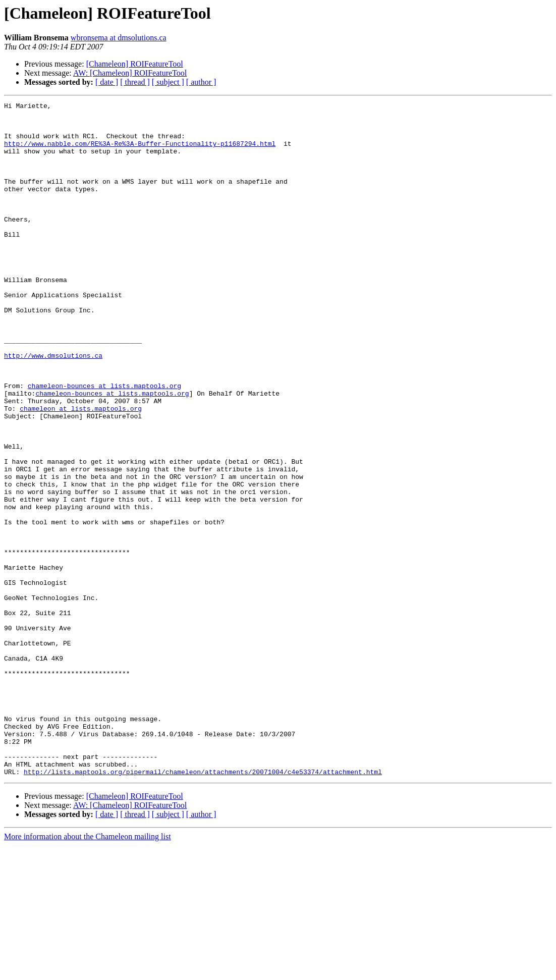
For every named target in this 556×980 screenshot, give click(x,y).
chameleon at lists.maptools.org (81, 470)
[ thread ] (135, 82)
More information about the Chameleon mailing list (88, 971)
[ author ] (201, 82)
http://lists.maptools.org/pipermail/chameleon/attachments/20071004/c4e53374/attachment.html (203, 906)
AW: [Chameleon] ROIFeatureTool (130, 73)
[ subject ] (168, 82)
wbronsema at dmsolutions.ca (119, 38)
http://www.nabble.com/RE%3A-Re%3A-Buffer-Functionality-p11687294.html (140, 152)
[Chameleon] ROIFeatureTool (135, 64)
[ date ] (107, 82)
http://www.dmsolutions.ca (53, 407)
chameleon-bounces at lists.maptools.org (104, 443)
